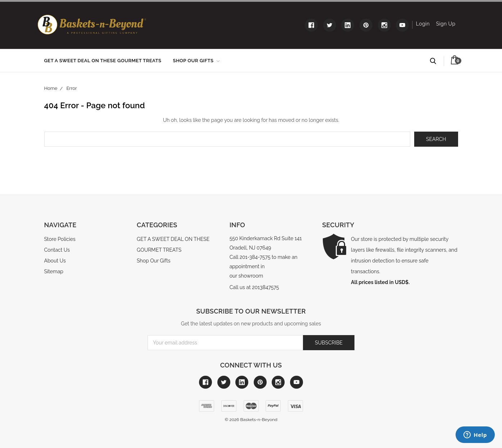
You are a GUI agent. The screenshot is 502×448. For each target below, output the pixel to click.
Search (436, 61)
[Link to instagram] (384, 25)
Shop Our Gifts (196, 61)
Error (72, 88)
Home (51, 88)
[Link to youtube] (402, 25)
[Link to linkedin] (348, 25)
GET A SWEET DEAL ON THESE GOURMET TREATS (103, 61)
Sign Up (446, 24)
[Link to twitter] (330, 25)
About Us (55, 261)
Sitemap (54, 271)
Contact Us (57, 250)
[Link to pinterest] (366, 25)
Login (423, 24)
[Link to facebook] (311, 25)
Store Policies (60, 239)
